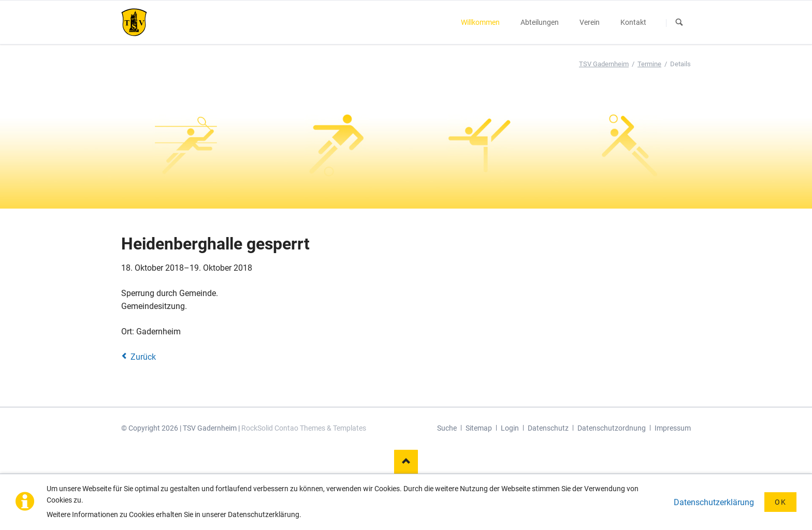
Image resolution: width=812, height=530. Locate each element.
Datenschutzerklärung (714, 502)
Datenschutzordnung (612, 428)
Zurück (143, 357)
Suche (447, 428)
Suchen (679, 23)
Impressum (673, 428)
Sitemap (479, 428)
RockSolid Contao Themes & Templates (304, 428)
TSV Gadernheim (604, 64)
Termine (649, 64)
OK (780, 502)
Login (510, 428)
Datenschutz (548, 428)
